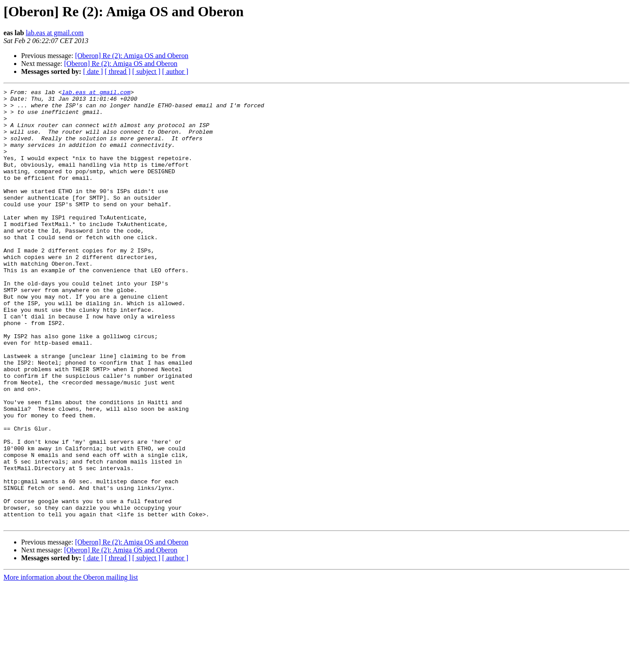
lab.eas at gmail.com (55, 33)
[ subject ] (146, 71)
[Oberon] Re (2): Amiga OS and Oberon (132, 56)
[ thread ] (118, 71)
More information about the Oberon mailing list (71, 664)
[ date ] (93, 71)
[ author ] (175, 71)
